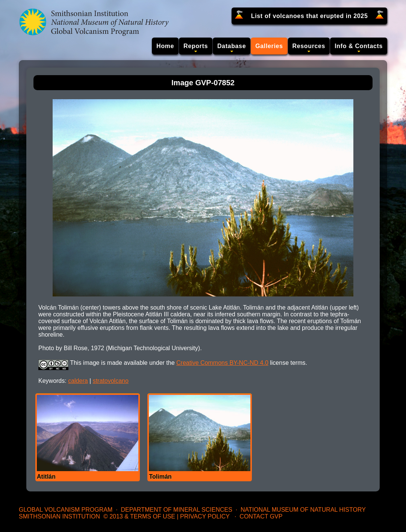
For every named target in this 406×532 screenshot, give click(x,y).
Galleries (269, 46)
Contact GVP (261, 516)
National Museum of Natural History (303, 510)
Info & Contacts (359, 46)
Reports (196, 46)
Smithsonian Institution (59, 516)
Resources (309, 46)
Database (232, 46)
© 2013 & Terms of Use (139, 516)
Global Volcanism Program (66, 510)
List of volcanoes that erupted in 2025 (310, 16)
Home (165, 46)
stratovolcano (111, 381)
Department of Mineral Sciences (176, 510)
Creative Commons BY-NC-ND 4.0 (222, 363)
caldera (78, 381)
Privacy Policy (205, 516)
